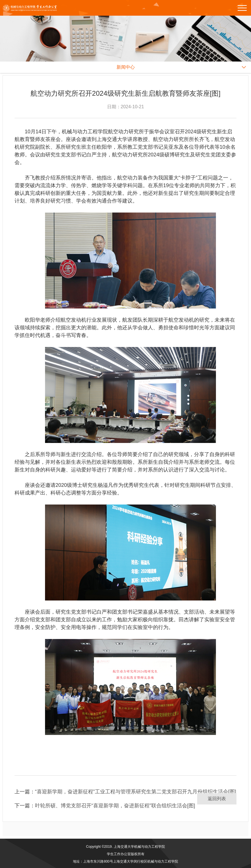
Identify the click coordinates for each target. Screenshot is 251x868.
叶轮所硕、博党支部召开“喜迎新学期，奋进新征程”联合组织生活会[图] (115, 806)
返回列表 (217, 799)
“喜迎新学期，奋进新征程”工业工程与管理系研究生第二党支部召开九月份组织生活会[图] (136, 792)
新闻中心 (126, 67)
